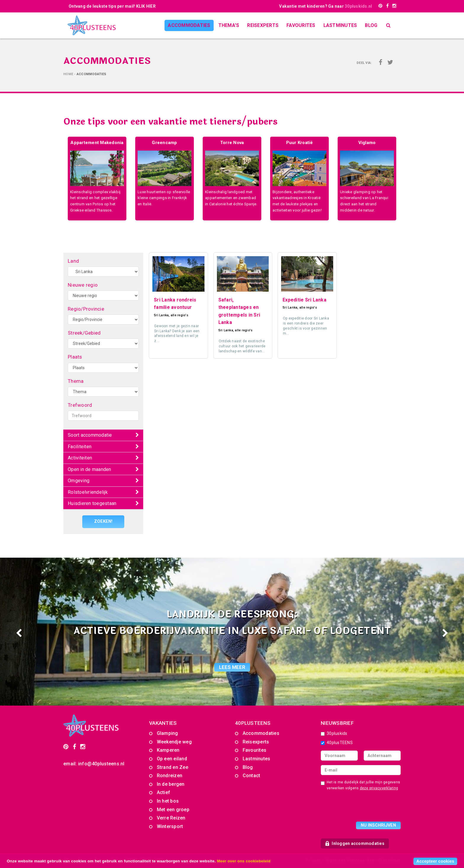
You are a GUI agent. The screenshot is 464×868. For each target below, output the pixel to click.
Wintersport (170, 826)
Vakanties (163, 723)
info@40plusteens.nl (101, 763)
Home (68, 74)
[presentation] (366, 807)
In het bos (168, 801)
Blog (371, 25)
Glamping (167, 733)
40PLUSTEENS (253, 723)
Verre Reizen (171, 818)
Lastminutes (340, 25)
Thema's (229, 25)
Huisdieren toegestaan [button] (92, 503)
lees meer (232, 667)
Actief (164, 792)
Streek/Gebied (84, 333)
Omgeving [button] (79, 481)
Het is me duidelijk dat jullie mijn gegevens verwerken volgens (360, 785)
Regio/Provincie (86, 309)
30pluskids (334, 733)
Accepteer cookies (435, 861)
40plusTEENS (337, 742)
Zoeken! (103, 522)
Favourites (301, 25)
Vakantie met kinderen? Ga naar (326, 6)
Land (73, 261)
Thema (76, 381)
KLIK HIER (146, 6)
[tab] (103, 435)
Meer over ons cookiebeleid (244, 861)
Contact (252, 776)
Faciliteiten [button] (80, 447)
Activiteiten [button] (80, 458)
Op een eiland (172, 759)
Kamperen (168, 750)
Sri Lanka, (162, 315)
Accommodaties (189, 25)
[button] (35, 631)
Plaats (75, 357)
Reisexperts (263, 25)
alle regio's (179, 315)
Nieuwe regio (83, 285)
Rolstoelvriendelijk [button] (88, 492)
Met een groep (173, 809)
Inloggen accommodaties (355, 843)
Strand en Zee (173, 767)
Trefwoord (80, 405)
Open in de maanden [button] (90, 469)
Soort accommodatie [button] (90, 435)
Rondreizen (170, 776)
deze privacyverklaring (379, 788)
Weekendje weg (174, 742)
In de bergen (171, 784)
